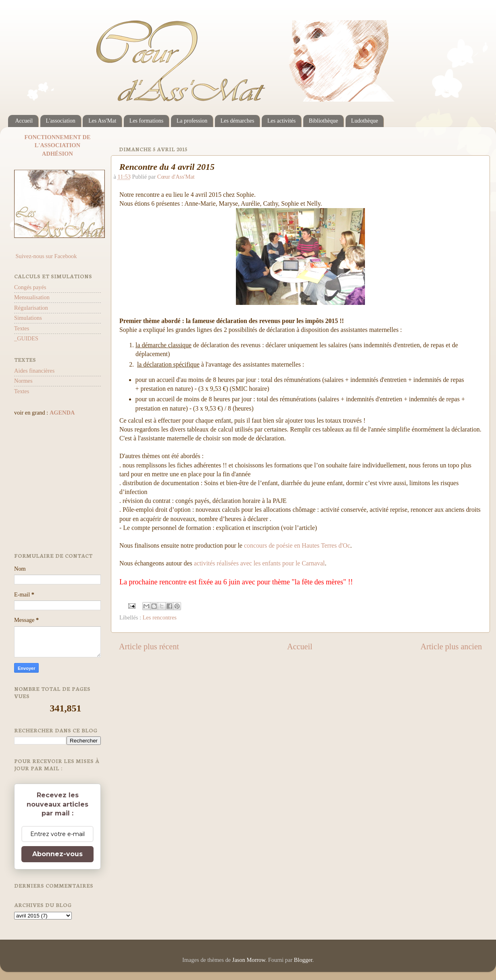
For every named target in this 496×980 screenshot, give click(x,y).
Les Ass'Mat (102, 121)
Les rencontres (160, 617)
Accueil (24, 121)
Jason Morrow (249, 960)
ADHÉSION (57, 154)
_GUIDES (26, 338)
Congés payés (30, 287)
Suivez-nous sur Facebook (45, 256)
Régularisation (31, 308)
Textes (22, 328)
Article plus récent (149, 646)
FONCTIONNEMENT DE (57, 137)
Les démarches (238, 121)
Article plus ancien (451, 646)
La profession (192, 121)
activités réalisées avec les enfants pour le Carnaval (259, 563)
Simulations (28, 318)
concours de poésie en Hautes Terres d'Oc (297, 545)
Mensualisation (32, 297)
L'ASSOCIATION (57, 145)
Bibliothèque (323, 121)
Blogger (303, 960)
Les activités (281, 121)
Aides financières (34, 371)
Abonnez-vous (57, 854)
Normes (23, 381)
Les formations (146, 121)
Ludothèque (365, 121)
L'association (61, 121)
